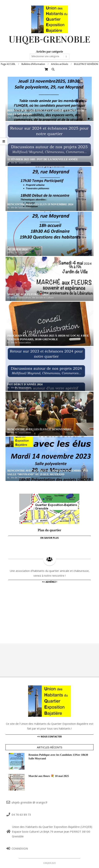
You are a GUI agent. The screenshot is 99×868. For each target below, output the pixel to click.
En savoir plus (49, 538)
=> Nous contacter (49, 737)
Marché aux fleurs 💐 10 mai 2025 (49, 776)
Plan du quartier (49, 530)
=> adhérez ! (50, 582)
